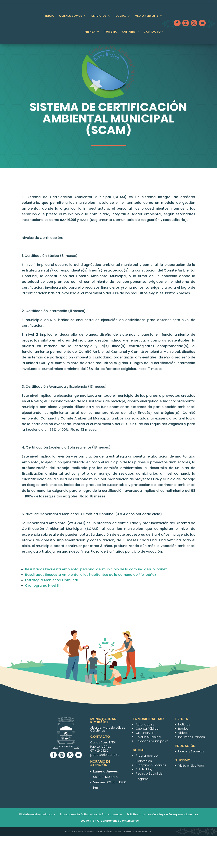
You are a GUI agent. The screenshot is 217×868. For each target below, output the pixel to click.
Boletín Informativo (89, 210)
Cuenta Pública (104, 200)
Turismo (111, 32)
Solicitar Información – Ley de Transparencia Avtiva (162, 847)
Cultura (128, 32)
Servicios (99, 16)
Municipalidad (50, 200)
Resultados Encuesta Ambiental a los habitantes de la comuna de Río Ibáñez (91, 607)
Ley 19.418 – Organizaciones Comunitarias (110, 853)
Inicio (50, 16)
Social (121, 16)
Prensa (90, 32)
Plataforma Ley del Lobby (37, 847)
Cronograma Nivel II (42, 618)
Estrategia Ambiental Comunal (51, 612)
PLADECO (128, 200)
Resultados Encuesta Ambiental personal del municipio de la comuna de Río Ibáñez (96, 601)
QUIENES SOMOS (71, 16)
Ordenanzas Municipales (159, 200)
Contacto (152, 32)
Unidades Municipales (128, 210)
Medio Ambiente (147, 16)
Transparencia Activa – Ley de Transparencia (91, 847)
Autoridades (76, 200)
